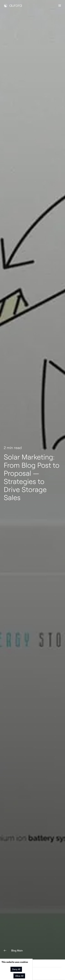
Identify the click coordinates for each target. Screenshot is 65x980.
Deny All (16, 969)
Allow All (19, 976)
